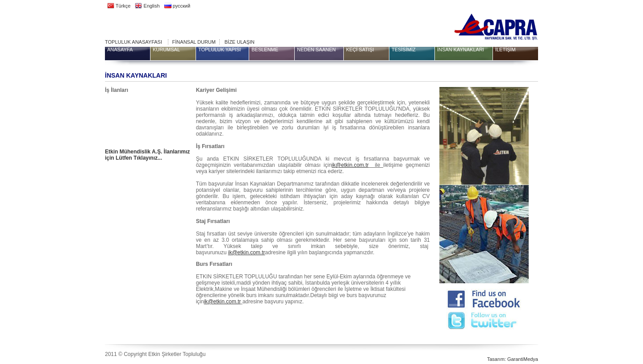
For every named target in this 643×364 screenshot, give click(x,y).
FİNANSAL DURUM (194, 42)
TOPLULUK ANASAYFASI (134, 42)
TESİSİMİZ (404, 50)
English (147, 6)
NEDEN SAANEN (316, 50)
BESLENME (265, 50)
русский (177, 6)
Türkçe (119, 6)
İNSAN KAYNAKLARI (461, 50)
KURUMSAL (166, 50)
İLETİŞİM (505, 50)
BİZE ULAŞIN (240, 42)
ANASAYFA (120, 50)
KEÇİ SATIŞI (360, 50)
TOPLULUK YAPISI (219, 50)
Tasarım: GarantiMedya (513, 359)
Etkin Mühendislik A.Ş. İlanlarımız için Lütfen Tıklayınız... (147, 155)
